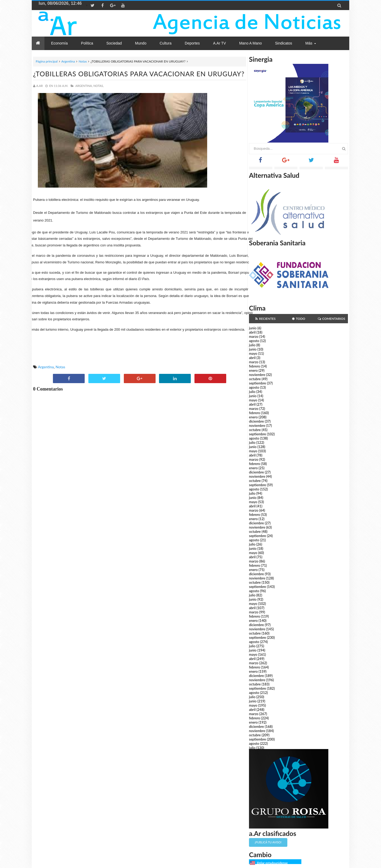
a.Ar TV (219, 43)
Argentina (68, 61)
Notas (83, 61)
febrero (255, 366)
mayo (253, 353)
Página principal (47, 61)
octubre (255, 379)
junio (253, 328)
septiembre (258, 383)
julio (252, 345)
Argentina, (84, 86)
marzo (254, 336)
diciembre (257, 421)
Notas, (99, 86)
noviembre (257, 375)
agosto (254, 341)
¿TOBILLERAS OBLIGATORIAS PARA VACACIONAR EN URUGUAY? (139, 74)
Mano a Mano (251, 43)
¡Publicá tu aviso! (268, 842)
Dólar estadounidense (272, 863)
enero (253, 370)
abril (252, 332)
